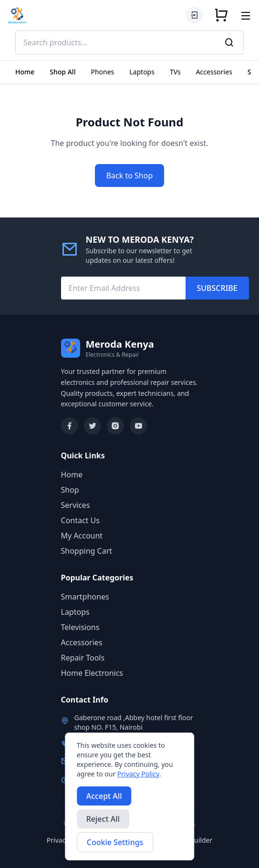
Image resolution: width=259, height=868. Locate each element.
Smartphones (85, 597)
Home (25, 72)
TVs (175, 72)
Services (76, 505)
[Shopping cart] (221, 15)
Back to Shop (130, 176)
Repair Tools (83, 658)
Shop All (62, 72)
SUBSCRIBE (217, 288)
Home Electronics (92, 673)
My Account (82, 536)
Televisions (80, 627)
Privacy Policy (138, 774)
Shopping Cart (87, 551)
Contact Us (80, 520)
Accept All (104, 796)
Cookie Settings (115, 842)
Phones (102, 72)
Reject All (103, 819)
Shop (70, 490)
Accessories (214, 72)
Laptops (142, 72)
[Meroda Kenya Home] (17, 15)
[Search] (229, 42)
